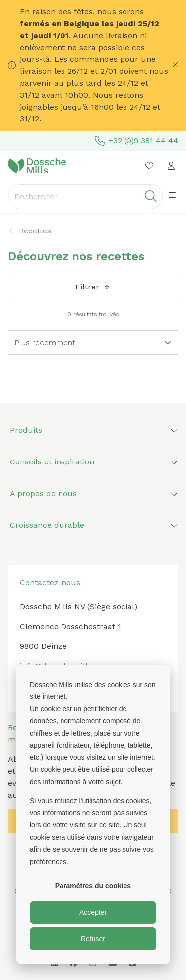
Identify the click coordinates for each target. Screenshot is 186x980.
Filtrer (93, 287)
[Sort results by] (93, 343)
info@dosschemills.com (65, 666)
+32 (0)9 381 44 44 (136, 141)
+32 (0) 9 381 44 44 (56, 686)
